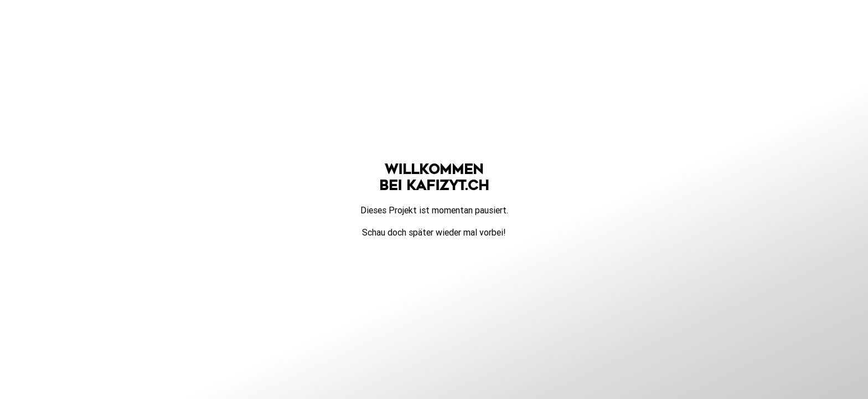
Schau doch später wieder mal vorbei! (434, 232)
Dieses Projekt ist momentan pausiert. (434, 210)
